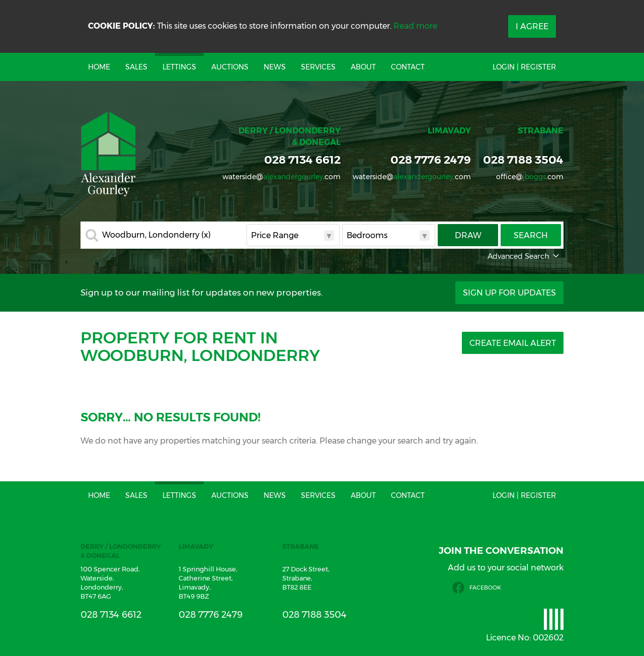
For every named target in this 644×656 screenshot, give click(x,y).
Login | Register (524, 67)
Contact (408, 67)
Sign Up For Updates (509, 293)
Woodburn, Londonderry (156, 235)
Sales (136, 67)
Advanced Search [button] (524, 256)
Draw (468, 235)
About (363, 67)
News (275, 67)
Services (318, 67)
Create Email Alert (513, 343)
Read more (415, 26)
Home (99, 67)
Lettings (179, 67)
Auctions (230, 67)
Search (531, 235)
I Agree (532, 26)
